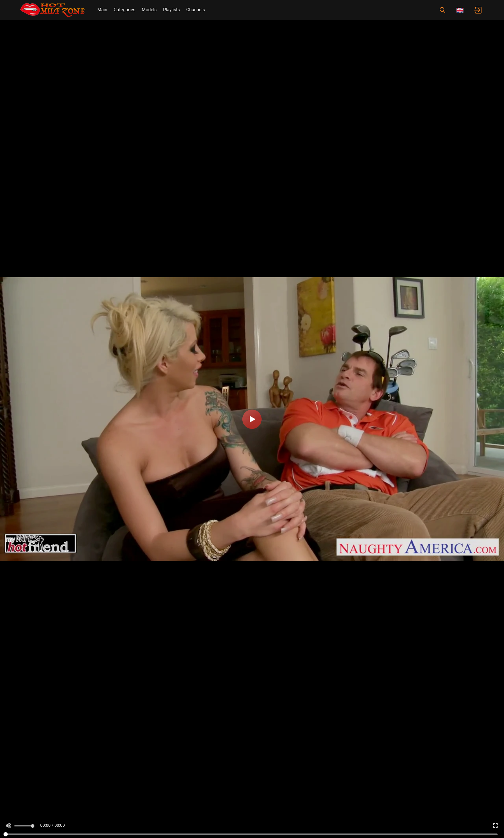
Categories (125, 10)
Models (149, 10)
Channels (195, 10)
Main (102, 10)
